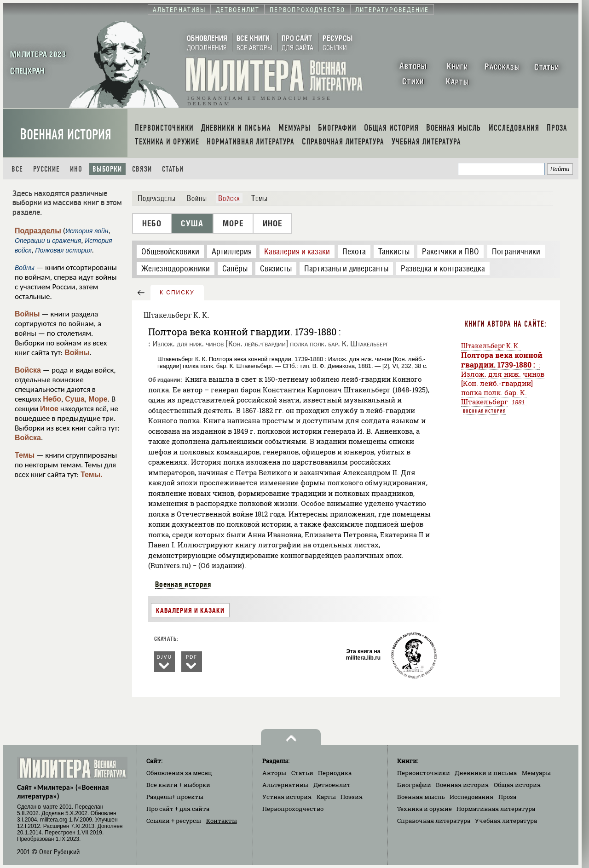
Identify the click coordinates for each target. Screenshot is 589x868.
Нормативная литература (496, 809)
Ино (76, 169)
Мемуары (536, 773)
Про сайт (178, 809)
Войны (27, 314)
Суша (75, 399)
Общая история (517, 785)
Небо (52, 399)
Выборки (107, 169)
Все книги (178, 785)
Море (98, 399)
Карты (326, 797)
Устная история (287, 797)
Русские (46, 169)
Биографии (414, 785)
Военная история (66, 135)
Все (17, 169)
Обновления (179, 773)
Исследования (471, 797)
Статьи (173, 169)
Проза (507, 797)
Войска (28, 370)
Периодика (335, 773)
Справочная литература (434, 821)
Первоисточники (424, 773)
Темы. (92, 474)
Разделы (175, 797)
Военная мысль (421, 797)
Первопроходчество (293, 809)
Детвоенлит (332, 785)
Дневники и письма (486, 773)
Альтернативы (285, 785)
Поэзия (352, 797)
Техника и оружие (424, 809)
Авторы (274, 773)
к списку (177, 293)
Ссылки (174, 821)
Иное (49, 409)
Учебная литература (506, 821)
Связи (142, 169)
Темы (25, 455)
